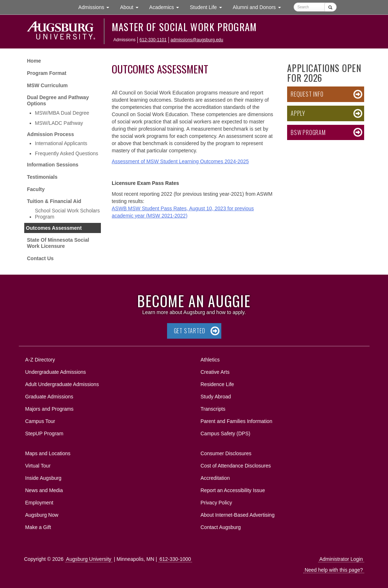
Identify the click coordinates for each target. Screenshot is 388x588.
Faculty (36, 189)
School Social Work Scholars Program (67, 214)
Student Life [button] (209, 7)
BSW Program (308, 132)
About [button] (132, 9)
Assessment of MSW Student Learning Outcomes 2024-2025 (180, 161)
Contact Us (40, 258)
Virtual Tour (38, 466)
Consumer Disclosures (226, 453)
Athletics (210, 360)
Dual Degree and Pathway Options (58, 100)
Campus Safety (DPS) (226, 433)
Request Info (307, 94)
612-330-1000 (175, 559)
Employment (39, 503)
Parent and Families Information (236, 421)
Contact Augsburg (221, 527)
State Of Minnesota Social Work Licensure (58, 243)
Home (34, 61)
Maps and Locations (48, 453)
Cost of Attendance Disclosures (236, 466)
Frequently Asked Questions (67, 153)
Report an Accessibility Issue (233, 490)
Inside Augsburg (43, 478)
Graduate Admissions (49, 397)
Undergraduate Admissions (56, 372)
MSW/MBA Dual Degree (62, 113)
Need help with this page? (334, 570)
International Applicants (61, 143)
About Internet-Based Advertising (238, 515)
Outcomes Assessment (54, 228)
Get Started (190, 331)
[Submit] (330, 7)
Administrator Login (341, 559)
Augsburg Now (42, 515)
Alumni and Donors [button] (260, 7)
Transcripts (213, 409)
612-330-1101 (153, 40)
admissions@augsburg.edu (197, 40)
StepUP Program (44, 433)
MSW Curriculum (48, 85)
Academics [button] (167, 7)
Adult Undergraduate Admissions (62, 384)
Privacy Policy (216, 503)
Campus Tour (40, 421)
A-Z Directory (40, 360)
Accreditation (215, 478)
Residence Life (218, 384)
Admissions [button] (97, 7)
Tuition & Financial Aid (54, 201)
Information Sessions (53, 165)
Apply (298, 113)
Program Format (47, 73)
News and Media (44, 490)
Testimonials (42, 177)
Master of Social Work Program (184, 27)
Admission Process (51, 134)
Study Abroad (216, 397)
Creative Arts (215, 372)
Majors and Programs (49, 408)
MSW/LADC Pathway (59, 123)
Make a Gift (38, 527)
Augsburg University (89, 559)
